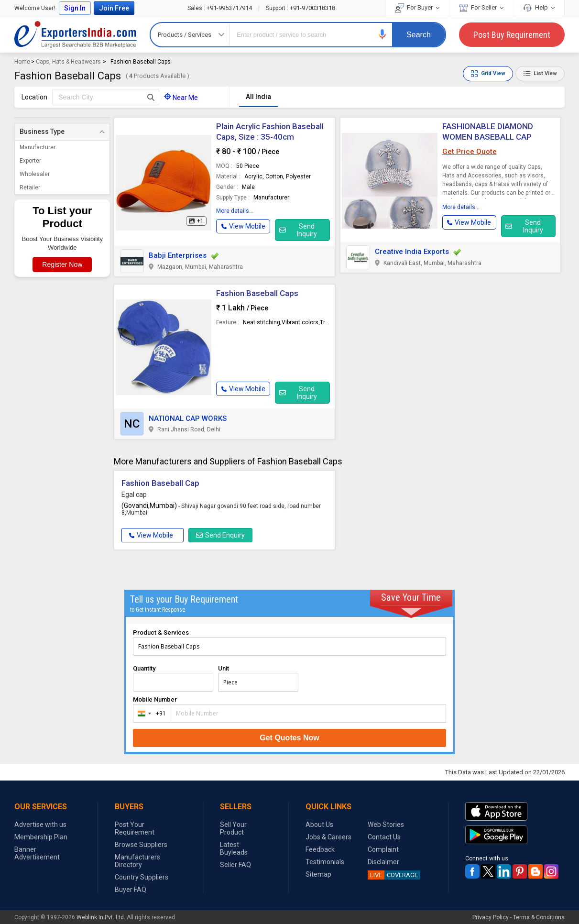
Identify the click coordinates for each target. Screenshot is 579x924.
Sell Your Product (233, 828)
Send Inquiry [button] (298, 230)
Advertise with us (40, 825)
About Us (319, 825)
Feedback (320, 849)
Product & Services (161, 632)
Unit (224, 668)
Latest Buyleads (234, 848)
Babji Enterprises (178, 255)
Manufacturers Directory (137, 861)
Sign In (75, 8)
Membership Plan (41, 837)
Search (419, 35)
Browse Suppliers (141, 845)
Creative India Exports (412, 252)
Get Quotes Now (289, 738)
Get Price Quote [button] (470, 152)
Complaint (383, 849)
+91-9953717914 (220, 8)
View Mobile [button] (151, 535)
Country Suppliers (142, 877)
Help (539, 7)
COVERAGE (393, 875)
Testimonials (325, 862)
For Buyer (417, 7)
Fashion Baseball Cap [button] (160, 483)
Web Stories (386, 825)
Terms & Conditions (539, 917)
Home (22, 62)
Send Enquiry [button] (220, 535)
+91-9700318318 (300, 8)
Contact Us (384, 837)
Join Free (114, 8)
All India (258, 97)
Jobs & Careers (328, 837)
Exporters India (76, 34)
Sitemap (318, 874)
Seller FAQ (235, 865)
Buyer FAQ (131, 890)
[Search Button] (151, 97)
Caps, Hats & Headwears (68, 62)
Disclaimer (383, 862)
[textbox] (106, 97)
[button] (382, 34)
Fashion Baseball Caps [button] (257, 293)
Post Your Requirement (135, 828)
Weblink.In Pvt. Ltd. (101, 917)
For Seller (481, 7)
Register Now (62, 264)
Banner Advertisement (37, 853)
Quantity (144, 668)
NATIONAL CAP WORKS (188, 418)
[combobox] (150, 713)
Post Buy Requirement (512, 35)
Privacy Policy (491, 917)
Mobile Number (155, 699)
